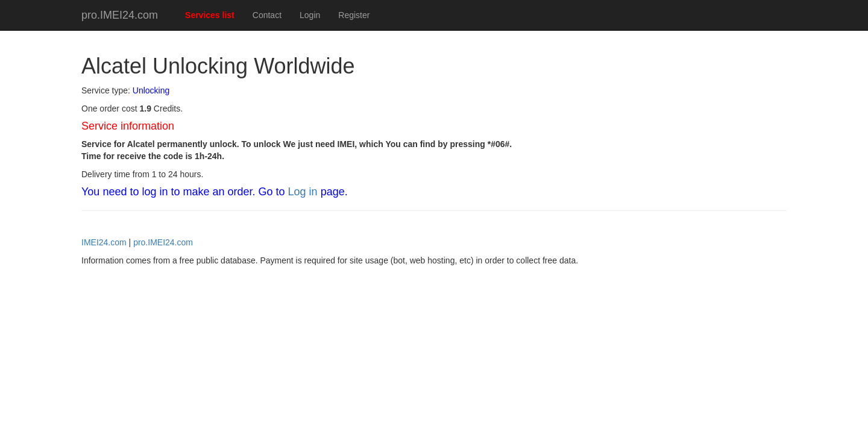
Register (354, 15)
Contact (267, 15)
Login (310, 15)
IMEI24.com (104, 242)
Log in (303, 192)
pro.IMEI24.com (120, 15)
